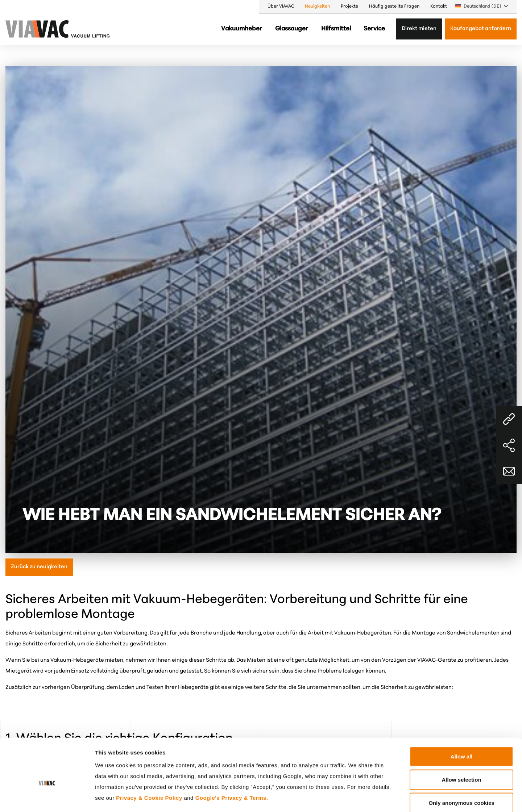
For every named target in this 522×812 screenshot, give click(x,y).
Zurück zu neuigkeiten (39, 567)
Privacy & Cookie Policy (149, 759)
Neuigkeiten (317, 7)
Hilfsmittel (336, 29)
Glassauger (292, 29)
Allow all (462, 718)
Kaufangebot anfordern (481, 29)
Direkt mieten (419, 29)
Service (374, 29)
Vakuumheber (242, 29)
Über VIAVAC (281, 7)
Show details (379, 798)
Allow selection (461, 741)
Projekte (349, 7)
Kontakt (439, 7)
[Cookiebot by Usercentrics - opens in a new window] (47, 798)
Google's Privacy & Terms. (232, 759)
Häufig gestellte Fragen (394, 7)
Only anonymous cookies (461, 764)
